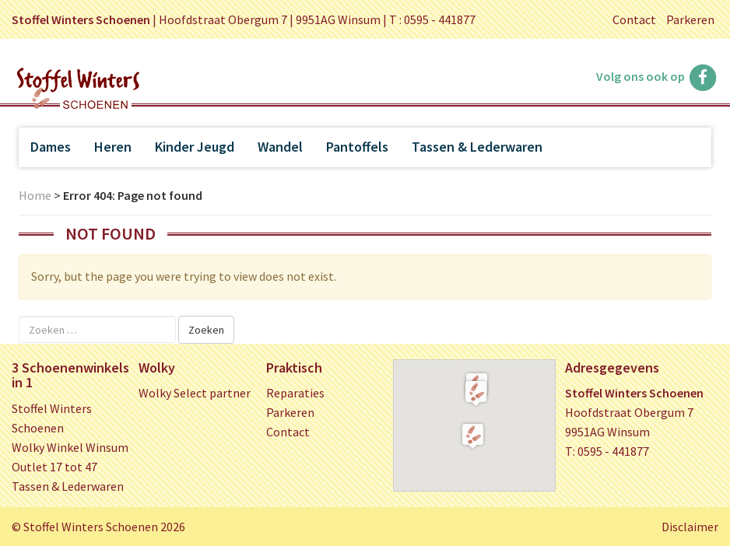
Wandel (280, 147)
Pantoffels (357, 147)
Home (35, 195)
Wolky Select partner (195, 393)
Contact (634, 19)
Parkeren (690, 19)
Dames (51, 147)
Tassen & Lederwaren (477, 147)
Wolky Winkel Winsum (70, 447)
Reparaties (295, 393)
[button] (476, 393)
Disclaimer (690, 527)
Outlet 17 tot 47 (54, 467)
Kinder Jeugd (195, 147)
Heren (113, 147)
